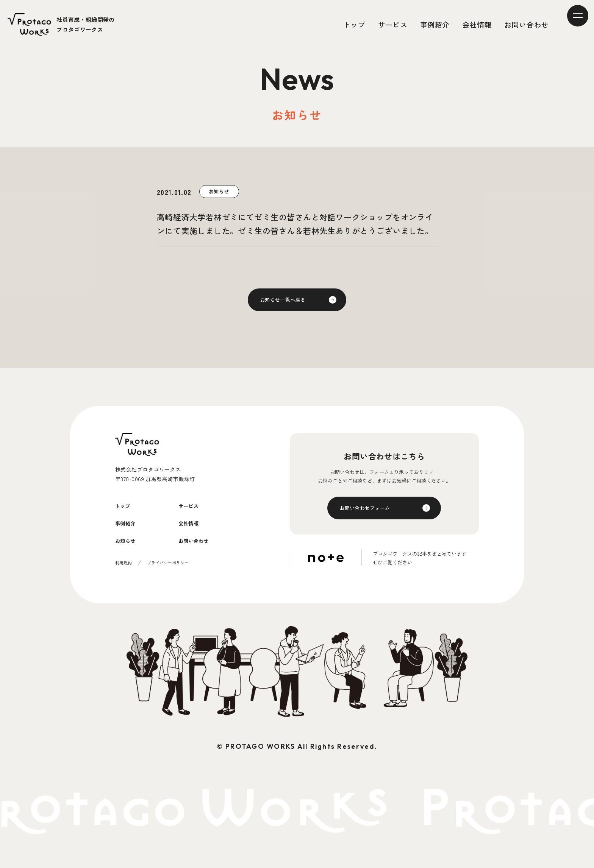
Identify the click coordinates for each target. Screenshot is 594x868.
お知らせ (129, 554)
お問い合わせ (526, 24)
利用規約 (124, 577)
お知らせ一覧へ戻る (288, 302)
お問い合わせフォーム (371, 514)
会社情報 (477, 24)
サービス (393, 24)
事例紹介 (435, 24)
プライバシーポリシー (171, 577)
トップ (354, 24)
